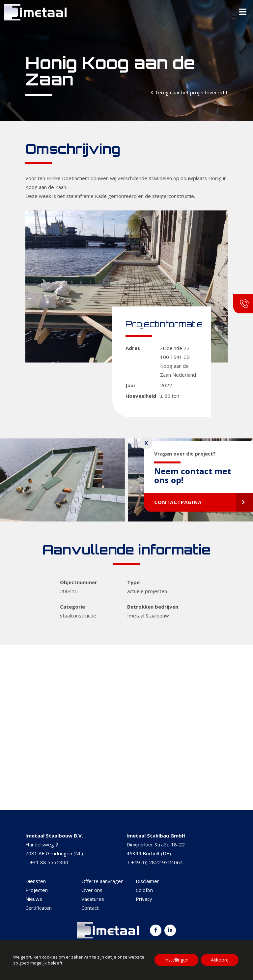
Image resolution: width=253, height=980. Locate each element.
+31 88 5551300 (49, 862)
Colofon (144, 890)
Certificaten (39, 908)
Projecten (37, 890)
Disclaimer (147, 881)
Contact (90, 908)
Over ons (92, 890)
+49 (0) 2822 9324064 (157, 862)
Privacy (144, 899)
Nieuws (34, 899)
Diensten (36, 881)
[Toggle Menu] (243, 12)
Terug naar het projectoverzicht (191, 92)
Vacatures (93, 899)
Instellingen (176, 960)
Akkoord (220, 960)
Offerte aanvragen (102, 881)
